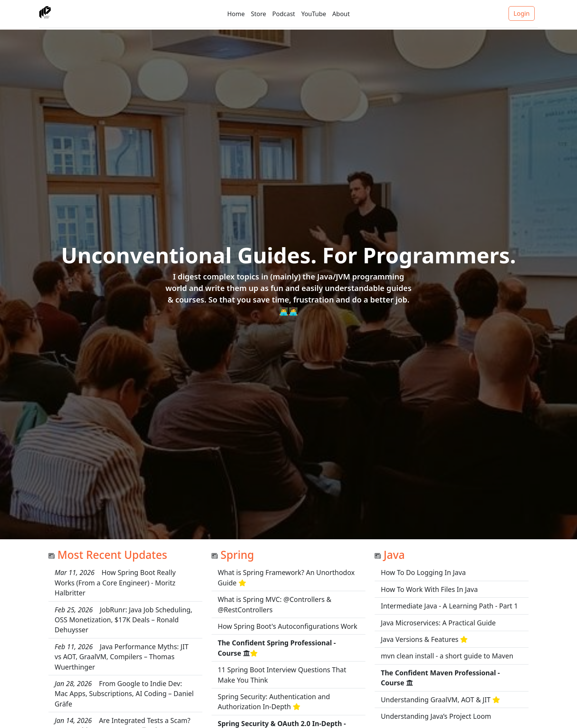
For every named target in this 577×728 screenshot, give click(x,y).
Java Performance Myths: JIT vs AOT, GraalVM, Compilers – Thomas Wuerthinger (122, 657)
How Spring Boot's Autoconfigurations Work (288, 626)
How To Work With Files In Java (429, 589)
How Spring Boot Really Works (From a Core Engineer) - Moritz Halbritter (115, 583)
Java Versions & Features (420, 639)
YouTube (314, 14)
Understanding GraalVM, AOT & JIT (436, 700)
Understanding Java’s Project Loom (436, 716)
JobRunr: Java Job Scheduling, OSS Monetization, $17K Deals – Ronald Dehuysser (123, 620)
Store (258, 14)
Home (236, 14)
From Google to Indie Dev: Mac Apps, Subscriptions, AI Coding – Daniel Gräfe (124, 694)
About (341, 14)
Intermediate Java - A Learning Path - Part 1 (449, 606)
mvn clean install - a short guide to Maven (447, 656)
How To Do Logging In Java (423, 572)
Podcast (284, 14)
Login (522, 13)
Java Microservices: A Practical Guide (438, 623)
